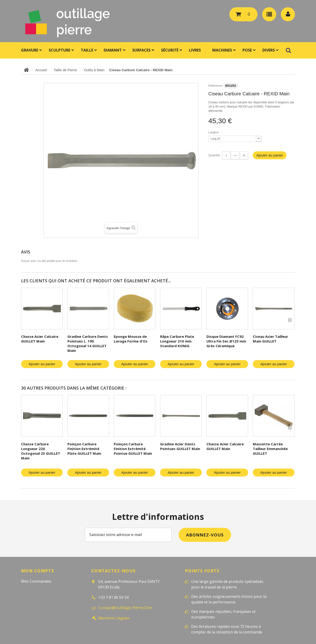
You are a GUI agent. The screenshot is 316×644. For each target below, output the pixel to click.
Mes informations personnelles (49, 609)
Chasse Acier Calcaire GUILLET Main (40, 339)
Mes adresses (33, 599)
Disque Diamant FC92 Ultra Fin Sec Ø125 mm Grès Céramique (226, 341)
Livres (195, 50)
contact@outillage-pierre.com (125, 608)
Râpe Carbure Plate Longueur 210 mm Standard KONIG (177, 341)
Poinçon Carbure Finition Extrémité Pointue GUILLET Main (133, 449)
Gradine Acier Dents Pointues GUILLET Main (180, 446)
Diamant (113, 50)
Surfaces (141, 50)
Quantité (214, 155)
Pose (247, 50)
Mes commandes (36, 581)
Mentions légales (114, 618)
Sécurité (170, 50)
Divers (269, 50)
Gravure (30, 50)
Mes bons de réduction (42, 618)
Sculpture (59, 50)
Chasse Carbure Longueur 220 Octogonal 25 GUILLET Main (41, 451)
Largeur (214, 132)
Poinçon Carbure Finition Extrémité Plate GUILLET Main (84, 449)
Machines (222, 50)
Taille (87, 50)
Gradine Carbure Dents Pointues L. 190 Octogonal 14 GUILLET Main (88, 343)
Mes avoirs (31, 590)
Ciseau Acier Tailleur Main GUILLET (270, 339)
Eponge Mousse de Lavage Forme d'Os (131, 339)
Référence (215, 86)
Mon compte (38, 571)
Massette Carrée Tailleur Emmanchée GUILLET (270, 449)
